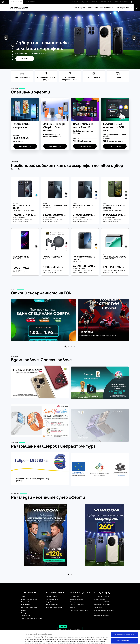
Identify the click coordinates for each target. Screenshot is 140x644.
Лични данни (74, 602)
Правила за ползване (77, 605)
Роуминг (73, 607)
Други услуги (120, 8)
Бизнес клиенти (30, 2)
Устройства (93, 8)
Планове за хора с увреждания (104, 610)
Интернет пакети (52, 605)
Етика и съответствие (29, 599)
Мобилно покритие (76, 599)
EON (101, 8)
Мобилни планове (51, 596)
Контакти (95, 2)
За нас (23, 596)
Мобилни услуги (80, 8)
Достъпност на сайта (102, 613)
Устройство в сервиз (102, 596)
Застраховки (99, 607)
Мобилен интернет (52, 599)
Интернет (109, 8)
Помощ (129, 8)
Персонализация (124, 627)
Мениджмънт (26, 605)
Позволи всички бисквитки (124, 621)
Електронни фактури (101, 616)
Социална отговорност (29, 607)
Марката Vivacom (27, 602)
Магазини (74, 2)
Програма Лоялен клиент (54, 607)
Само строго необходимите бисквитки (124, 633)
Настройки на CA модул (102, 605)
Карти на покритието (121, 2)
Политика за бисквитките (79, 610)
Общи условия (106, 2)
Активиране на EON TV (102, 602)
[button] (6, 37)
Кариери (24, 613)
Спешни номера (100, 599)
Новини (24, 610)
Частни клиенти (16, 2)
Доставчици (26, 616)
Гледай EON (84, 2)
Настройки (29, 640)
